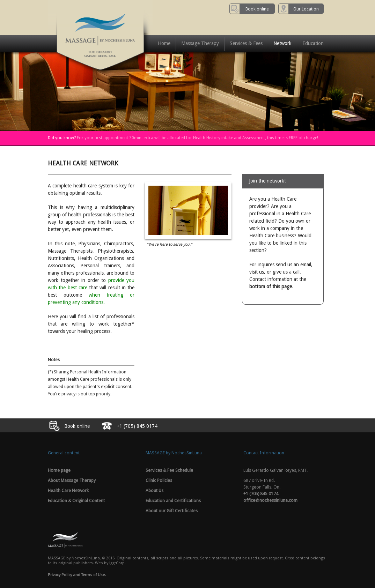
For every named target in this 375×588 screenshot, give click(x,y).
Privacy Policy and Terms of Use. (77, 575)
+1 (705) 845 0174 (261, 494)
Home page (59, 470)
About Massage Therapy (72, 480)
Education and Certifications (173, 501)
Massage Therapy (200, 43)
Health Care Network (68, 490)
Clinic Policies (159, 480)
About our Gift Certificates (172, 511)
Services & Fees (246, 43)
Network (282, 43)
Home (164, 43)
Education (313, 43)
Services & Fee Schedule (169, 470)
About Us (155, 490)
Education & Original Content (76, 501)
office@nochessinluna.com (270, 500)
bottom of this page (271, 286)
